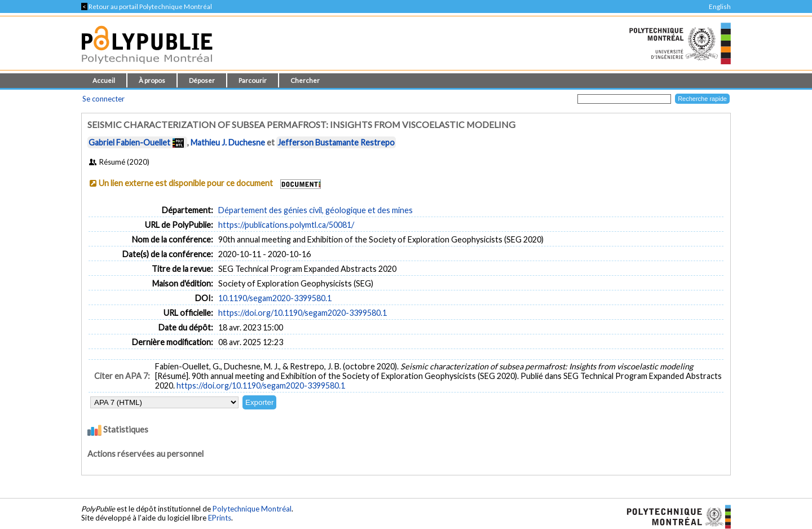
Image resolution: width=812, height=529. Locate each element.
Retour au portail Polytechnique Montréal (147, 6)
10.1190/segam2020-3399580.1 (275, 298)
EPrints (220, 518)
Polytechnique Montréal (252, 509)
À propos (152, 80)
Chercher (305, 80)
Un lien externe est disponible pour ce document (186, 183)
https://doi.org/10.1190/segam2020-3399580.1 (303, 313)
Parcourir (253, 80)
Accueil (104, 80)
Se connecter (103, 99)
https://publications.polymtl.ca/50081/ (286, 225)
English (720, 6)
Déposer (202, 80)
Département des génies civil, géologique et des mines (315, 210)
